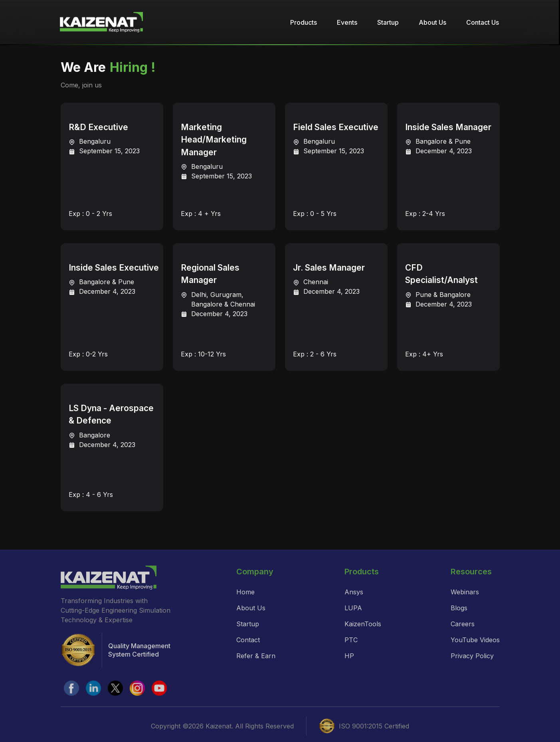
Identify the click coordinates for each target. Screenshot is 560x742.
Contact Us (483, 22)
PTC (351, 640)
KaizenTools (363, 624)
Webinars (465, 592)
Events (347, 22)
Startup (388, 22)
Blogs (459, 608)
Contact (248, 640)
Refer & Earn (256, 656)
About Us (432, 22)
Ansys (354, 592)
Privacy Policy (472, 656)
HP (349, 656)
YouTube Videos (475, 640)
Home (245, 592)
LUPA (353, 608)
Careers (463, 624)
